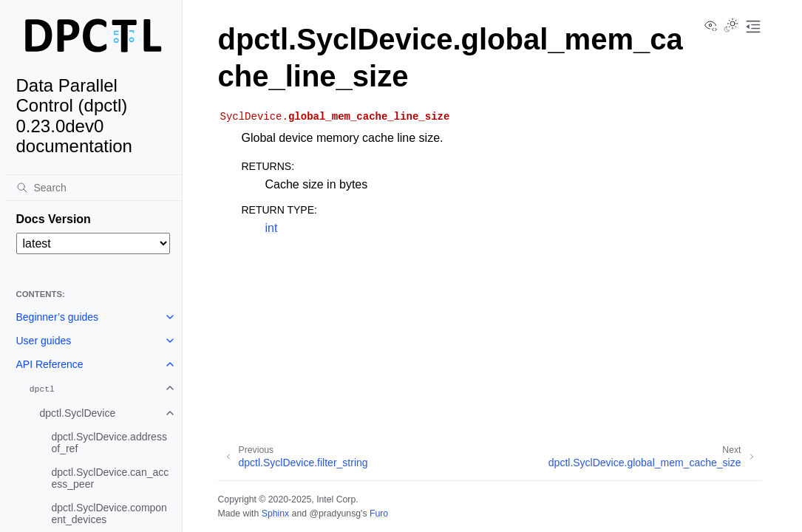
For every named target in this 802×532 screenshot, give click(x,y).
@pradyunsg (335, 514)
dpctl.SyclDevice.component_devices (109, 514)
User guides (44, 341)
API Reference (50, 364)
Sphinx (275, 514)
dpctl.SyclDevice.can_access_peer (111, 478)
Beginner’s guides (58, 317)
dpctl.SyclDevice (78, 413)
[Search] (93, 188)
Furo (379, 514)
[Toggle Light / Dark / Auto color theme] (731, 27)
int (272, 228)
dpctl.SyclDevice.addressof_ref (109, 443)
